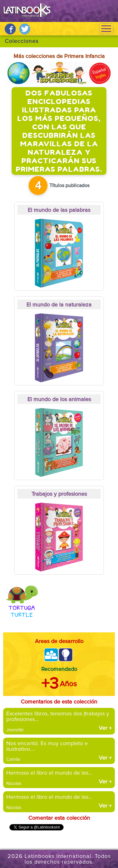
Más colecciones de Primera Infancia (59, 56)
